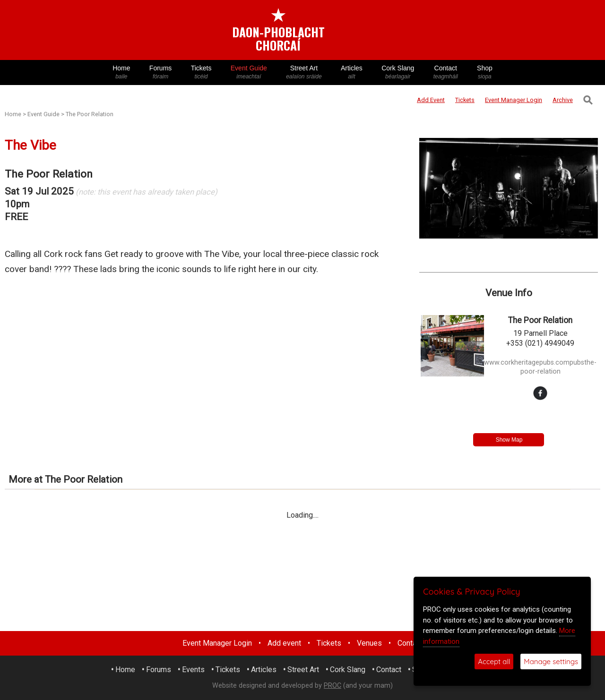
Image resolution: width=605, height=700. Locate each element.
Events (193, 670)
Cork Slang (398, 73)
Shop (485, 73)
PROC (333, 686)
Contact (446, 73)
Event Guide (249, 73)
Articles (352, 73)
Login (514, 100)
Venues (369, 643)
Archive (563, 100)
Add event (284, 643)
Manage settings (551, 662)
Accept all (494, 662)
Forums (161, 73)
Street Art (304, 73)
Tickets (201, 73)
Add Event (431, 100)
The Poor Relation (90, 114)
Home (121, 73)
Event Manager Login (217, 643)
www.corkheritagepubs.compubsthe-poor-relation (540, 367)
